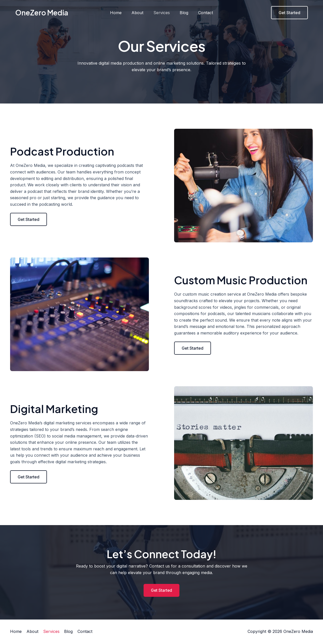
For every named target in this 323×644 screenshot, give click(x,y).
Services (162, 13)
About (139, 13)
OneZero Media (42, 12)
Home (120, 13)
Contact (202, 13)
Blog (182, 13)
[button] (29, 219)
